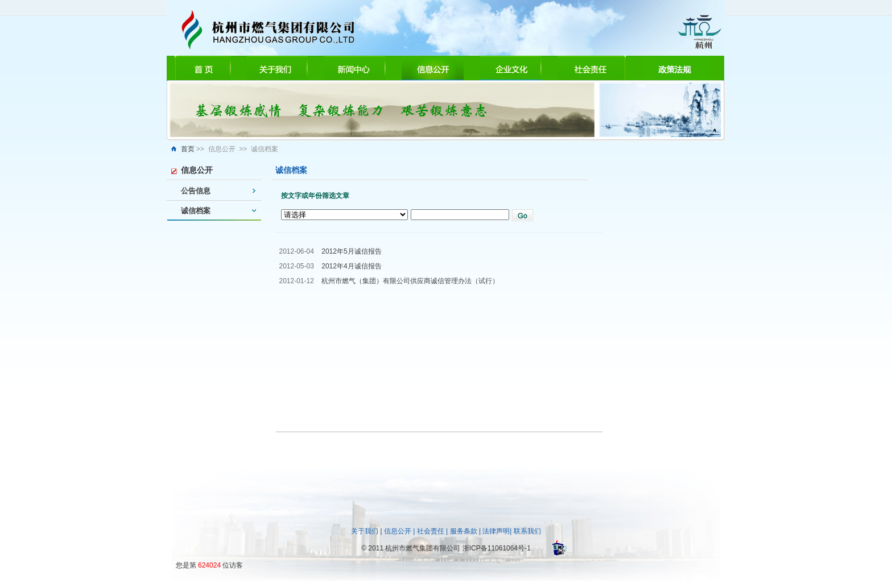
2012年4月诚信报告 (351, 266)
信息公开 (398, 531)
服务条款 (464, 531)
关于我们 (365, 531)
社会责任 (431, 531)
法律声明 (496, 531)
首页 (188, 149)
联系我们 (527, 531)
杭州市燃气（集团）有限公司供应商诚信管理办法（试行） (410, 281)
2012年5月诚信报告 (351, 251)
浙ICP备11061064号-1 (497, 548)
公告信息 (196, 191)
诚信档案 (196, 211)
